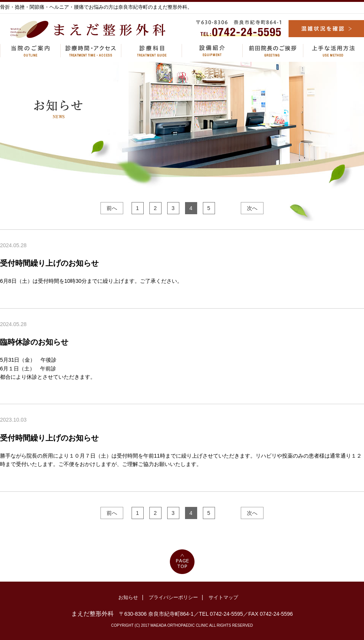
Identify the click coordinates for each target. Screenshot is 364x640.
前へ (112, 208)
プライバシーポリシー (173, 597)
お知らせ (128, 597)
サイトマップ (223, 597)
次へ (252, 208)
